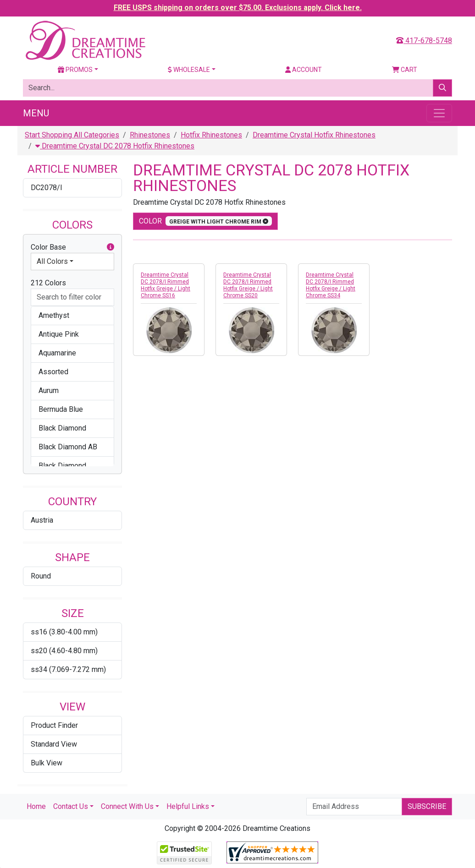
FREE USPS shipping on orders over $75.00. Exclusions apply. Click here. (238, 8)
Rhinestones (150, 135)
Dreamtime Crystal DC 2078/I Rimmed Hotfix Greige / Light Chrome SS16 (166, 285)
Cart (405, 70)
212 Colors (48, 283)
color (205, 221)
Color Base (72, 247)
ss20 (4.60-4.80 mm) (64, 651)
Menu (36, 113)
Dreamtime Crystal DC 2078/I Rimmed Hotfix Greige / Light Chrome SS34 (331, 285)
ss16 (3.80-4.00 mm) (64, 632)
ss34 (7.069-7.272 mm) (68, 669)
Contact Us (71, 806)
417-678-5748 (424, 41)
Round (41, 576)
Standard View (54, 744)
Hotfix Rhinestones (211, 135)
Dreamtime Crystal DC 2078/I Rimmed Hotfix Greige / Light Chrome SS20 (248, 285)
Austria (42, 520)
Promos (75, 70)
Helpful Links (188, 806)
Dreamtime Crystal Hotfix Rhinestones (314, 135)
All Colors (52, 261)
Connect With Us (127, 806)
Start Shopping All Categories (72, 135)
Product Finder (54, 725)
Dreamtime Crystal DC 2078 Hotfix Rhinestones (115, 146)
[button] (110, 247)
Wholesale (189, 70)
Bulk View (47, 763)
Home (36, 806)
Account (304, 70)
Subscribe (427, 806)
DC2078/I (47, 188)
